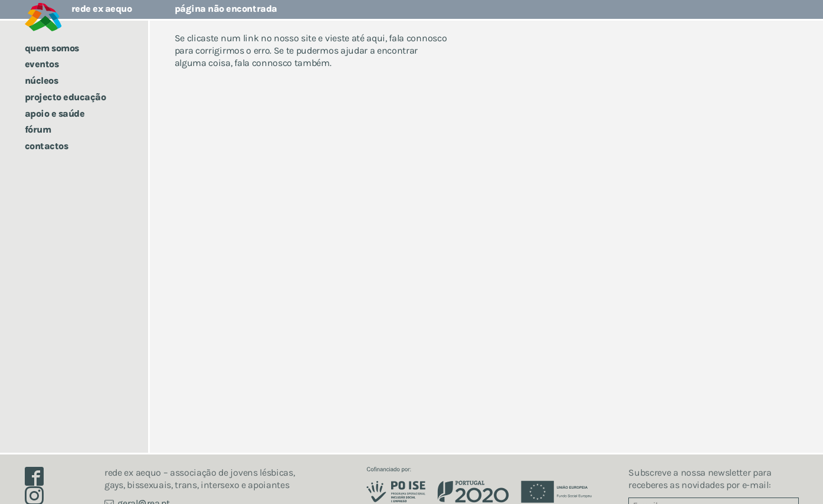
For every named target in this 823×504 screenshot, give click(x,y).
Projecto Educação (65, 97)
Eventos (42, 64)
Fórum (38, 129)
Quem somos (52, 48)
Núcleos (42, 80)
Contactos (47, 146)
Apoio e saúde (55, 113)
